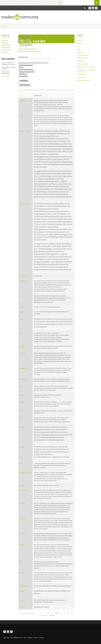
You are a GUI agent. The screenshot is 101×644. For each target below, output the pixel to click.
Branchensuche (81, 77)
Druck (27, 68)
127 (64, 613)
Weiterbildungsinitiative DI (83, 80)
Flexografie (27, 76)
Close (60, 3)
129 (72, 613)
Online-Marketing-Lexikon (83, 58)
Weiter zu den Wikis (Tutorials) (28, 49)
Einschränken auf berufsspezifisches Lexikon (33, 63)
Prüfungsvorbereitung (82, 64)
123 (49, 613)
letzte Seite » (52, 615)
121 (41, 613)
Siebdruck (27, 74)
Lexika (78, 49)
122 (45, 613)
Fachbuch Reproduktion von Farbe (85, 67)
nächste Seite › (44, 615)
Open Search (85, 8)
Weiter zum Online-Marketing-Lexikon (30, 51)
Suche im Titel (23, 57)
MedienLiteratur (81, 52)
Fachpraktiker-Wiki (81, 75)
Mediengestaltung (27, 65)
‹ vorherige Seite (31, 613)
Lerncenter (80, 40)
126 (60, 613)
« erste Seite (22, 613)
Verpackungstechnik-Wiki (83, 55)
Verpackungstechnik (27, 72)
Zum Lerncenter (5, 77)
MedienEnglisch (81, 61)
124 (52, 613)
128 (68, 613)
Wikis (78, 46)
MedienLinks (80, 43)
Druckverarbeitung (27, 70)
